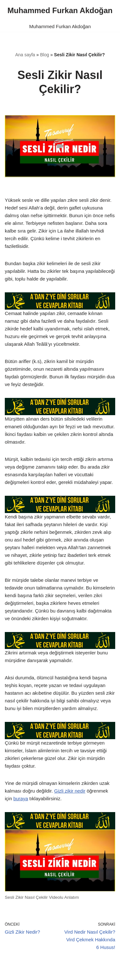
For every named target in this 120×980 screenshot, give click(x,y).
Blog (44, 55)
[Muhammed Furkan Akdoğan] (60, 11)
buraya (21, 798)
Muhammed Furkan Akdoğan (60, 26)
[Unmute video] (60, 146)
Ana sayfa (25, 55)
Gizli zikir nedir (70, 791)
